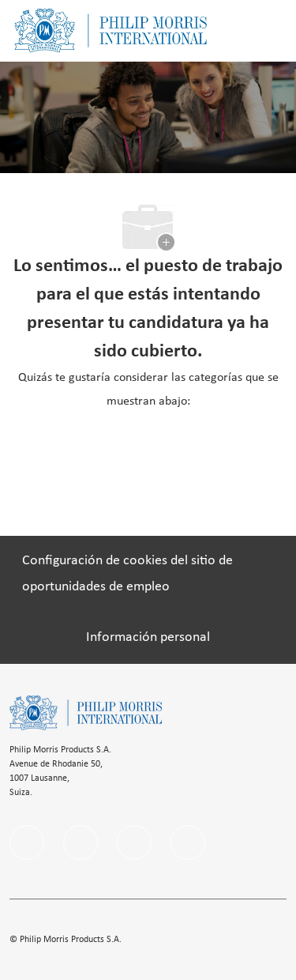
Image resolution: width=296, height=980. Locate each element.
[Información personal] (148, 638)
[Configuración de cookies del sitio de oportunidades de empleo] (148, 574)
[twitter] (188, 842)
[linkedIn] (81, 842)
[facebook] (27, 842)
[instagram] (134, 842)
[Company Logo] (111, 30)
